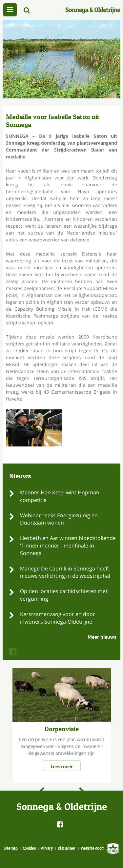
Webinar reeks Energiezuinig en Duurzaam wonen (59, 519)
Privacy (47, 848)
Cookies (29, 848)
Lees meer (62, 766)
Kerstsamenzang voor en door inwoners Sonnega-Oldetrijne (58, 618)
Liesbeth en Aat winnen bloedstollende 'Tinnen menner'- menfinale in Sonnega (68, 546)
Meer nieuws (102, 637)
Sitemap (11, 848)
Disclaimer (67, 848)
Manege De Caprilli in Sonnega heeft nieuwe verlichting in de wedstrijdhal (65, 572)
